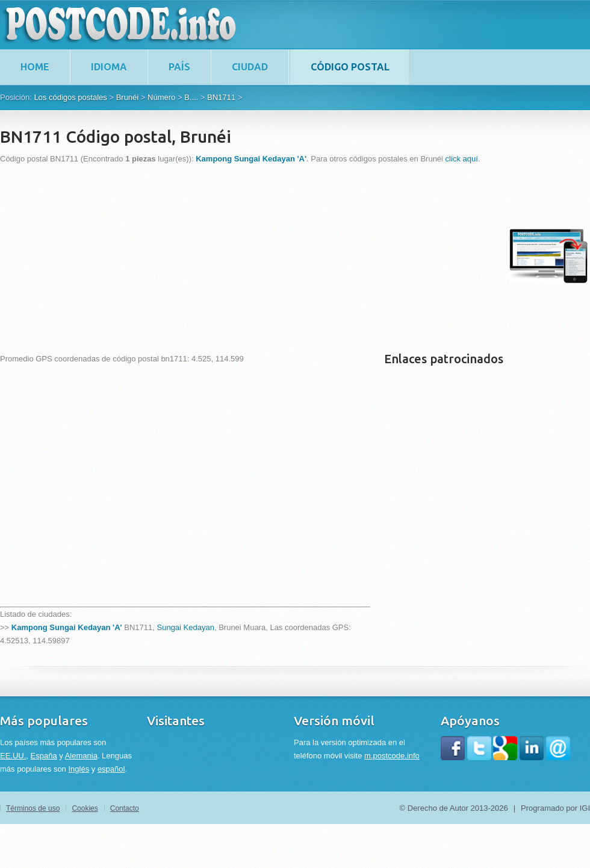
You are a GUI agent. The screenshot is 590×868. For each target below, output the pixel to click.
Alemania (81, 756)
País (179, 67)
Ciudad (250, 67)
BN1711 (221, 97)
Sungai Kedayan (186, 627)
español (111, 769)
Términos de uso (33, 808)
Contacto (125, 808)
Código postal (350, 67)
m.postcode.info (392, 756)
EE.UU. (13, 756)
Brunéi (128, 97)
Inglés (79, 769)
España (44, 756)
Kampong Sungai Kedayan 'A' (67, 627)
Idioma (109, 67)
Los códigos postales (70, 97)
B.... (191, 97)
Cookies (85, 808)
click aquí (462, 159)
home (35, 67)
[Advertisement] (164, 256)
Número (161, 97)
